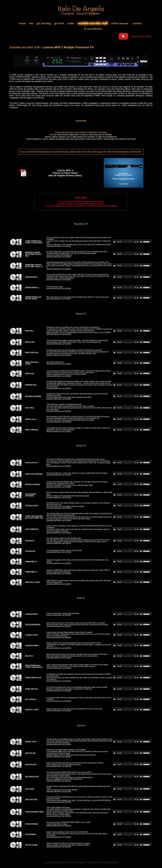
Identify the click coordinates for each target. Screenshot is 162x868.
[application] (132, 242)
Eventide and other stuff (25, 47)
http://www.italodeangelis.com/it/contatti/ (124, 152)
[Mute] (141, 242)
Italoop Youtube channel (141, 36)
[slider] (128, 242)
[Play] (115, 242)
